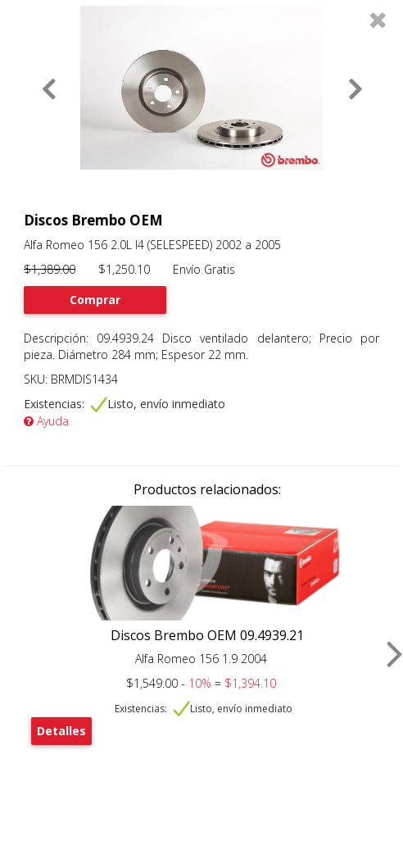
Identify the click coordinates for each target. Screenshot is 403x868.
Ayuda (46, 421)
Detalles (61, 731)
